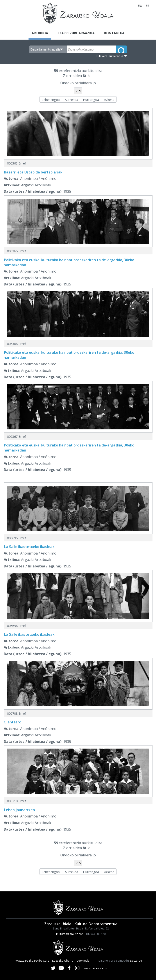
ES (148, 5)
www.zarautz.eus (95, 968)
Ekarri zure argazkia (76, 33)
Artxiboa (39, 33)
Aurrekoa (71, 100)
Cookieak (83, 961)
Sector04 (136, 961)
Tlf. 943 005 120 (96, 934)
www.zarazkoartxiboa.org (32, 961)
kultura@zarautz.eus (70, 934)
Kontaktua (115, 33)
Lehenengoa (51, 100)
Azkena (109, 100)
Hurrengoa (91, 100)
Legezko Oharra (63, 961)
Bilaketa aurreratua (110, 56)
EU (140, 5)
